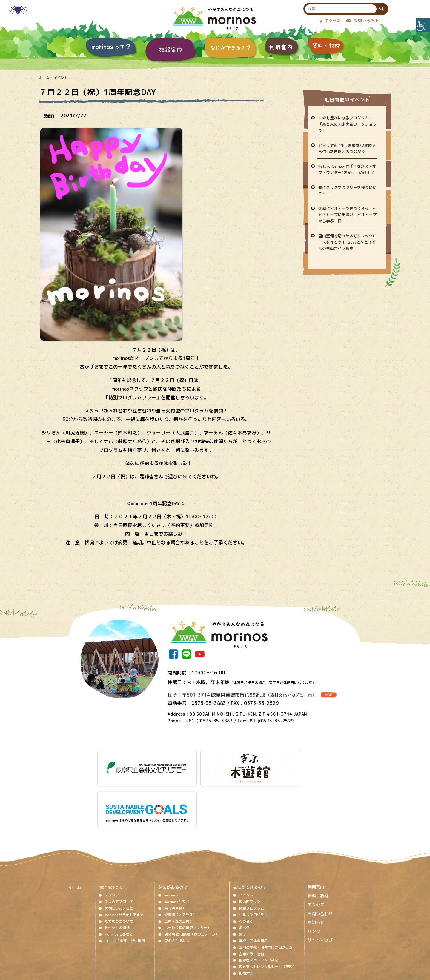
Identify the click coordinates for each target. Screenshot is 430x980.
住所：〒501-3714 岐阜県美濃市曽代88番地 (242, 695)
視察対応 (246, 923)
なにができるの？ (250, 836)
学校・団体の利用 (253, 890)
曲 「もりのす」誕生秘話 (125, 890)
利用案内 (316, 836)
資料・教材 (318, 845)
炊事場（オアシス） (180, 864)
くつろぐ (246, 870)
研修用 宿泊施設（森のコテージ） (192, 883)
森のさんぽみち (177, 890)
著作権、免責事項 (163, 942)
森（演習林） (175, 857)
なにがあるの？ (173, 836)
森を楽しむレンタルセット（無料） (268, 916)
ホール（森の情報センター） (188, 877)
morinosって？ (113, 836)
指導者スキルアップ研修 (259, 909)
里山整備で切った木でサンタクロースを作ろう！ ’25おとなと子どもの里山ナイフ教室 (347, 242)
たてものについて (119, 870)
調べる (244, 877)
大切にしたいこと (119, 857)
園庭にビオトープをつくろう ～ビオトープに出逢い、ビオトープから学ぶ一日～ (347, 215)
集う (242, 883)
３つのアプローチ (119, 851)
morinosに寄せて (119, 883)
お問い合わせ (320, 863)
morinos (171, 844)
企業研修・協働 (251, 903)
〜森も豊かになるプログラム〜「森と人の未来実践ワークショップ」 (347, 124)
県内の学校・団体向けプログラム (266, 896)
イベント (61, 78)
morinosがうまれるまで (124, 864)
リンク (314, 880)
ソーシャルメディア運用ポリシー (211, 942)
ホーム (44, 78)
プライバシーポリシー (263, 942)
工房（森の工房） (179, 870)
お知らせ (316, 872)
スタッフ (112, 844)
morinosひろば (177, 851)
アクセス (316, 854)
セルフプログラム (253, 864)
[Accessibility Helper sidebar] (423, 25)
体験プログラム (251, 857)
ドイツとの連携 (117, 877)
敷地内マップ (250, 851)
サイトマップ (320, 889)
